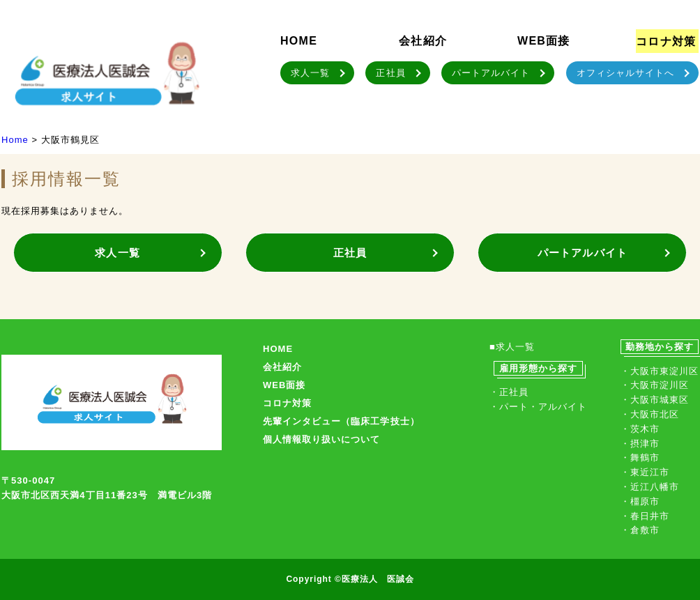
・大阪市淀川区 (655, 385)
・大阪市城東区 (655, 400)
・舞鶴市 (640, 457)
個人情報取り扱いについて (321, 439)
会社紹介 (423, 41)
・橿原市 (640, 501)
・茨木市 (640, 429)
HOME (299, 41)
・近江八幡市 (650, 487)
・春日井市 (645, 516)
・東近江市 (645, 472)
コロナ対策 (666, 41)
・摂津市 (640, 444)
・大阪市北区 (650, 414)
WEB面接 (544, 41)
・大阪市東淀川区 (660, 371)
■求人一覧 (512, 347)
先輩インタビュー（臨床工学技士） (341, 421)
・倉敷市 (640, 530)
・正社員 (509, 392)
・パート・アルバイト (538, 407)
